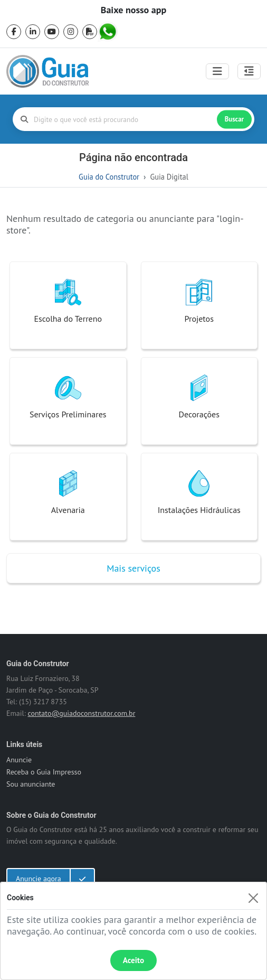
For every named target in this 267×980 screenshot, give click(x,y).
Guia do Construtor (109, 177)
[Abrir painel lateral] (249, 71)
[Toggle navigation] (217, 71)
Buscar (234, 119)
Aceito (133, 960)
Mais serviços (133, 568)
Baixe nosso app (133, 10)
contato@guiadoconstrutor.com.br (81, 713)
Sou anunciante (31, 784)
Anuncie (19, 760)
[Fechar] (253, 898)
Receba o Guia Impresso (44, 772)
